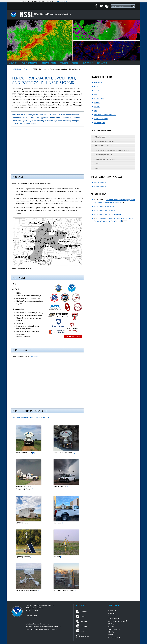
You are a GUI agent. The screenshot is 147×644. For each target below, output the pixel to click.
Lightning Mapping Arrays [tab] (104, 159)
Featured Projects (102, 77)
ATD (96, 86)
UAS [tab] (95, 168)
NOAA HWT (99, 98)
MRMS (97, 107)
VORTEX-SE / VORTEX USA (105, 115)
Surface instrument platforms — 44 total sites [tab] (111, 150)
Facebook (82, 612)
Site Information (114, 629)
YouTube (82, 626)
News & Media (88, 63)
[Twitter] (101, 6)
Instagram (82, 621)
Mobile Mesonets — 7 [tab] (102, 146)
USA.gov (111, 627)
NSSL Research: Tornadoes (104, 206)
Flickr (80, 631)
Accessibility (113, 618)
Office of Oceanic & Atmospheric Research (41, 629)
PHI (96, 111)
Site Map (111, 632)
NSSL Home (17, 69)
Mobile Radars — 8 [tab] (101, 137)
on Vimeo (35, 356)
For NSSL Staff (113, 637)
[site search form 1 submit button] (133, 6)
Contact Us (112, 610)
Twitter (81, 616)
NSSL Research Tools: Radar (105, 210)
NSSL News (83, 636)
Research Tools (49, 63)
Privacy (111, 616)
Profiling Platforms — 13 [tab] (103, 141)
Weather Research (30, 63)
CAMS (97, 90)
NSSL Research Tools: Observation (107, 214)
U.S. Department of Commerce (37, 624)
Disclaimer (112, 613)
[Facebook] (96, 6)
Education (102, 63)
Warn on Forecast (101, 119)
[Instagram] (107, 6)
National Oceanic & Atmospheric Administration (43, 627)
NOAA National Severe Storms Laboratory (45, 14)
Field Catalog (99, 182)
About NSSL (13, 63)
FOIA (110, 624)
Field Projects (99, 123)
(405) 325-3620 (31, 616)
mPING (97, 103)
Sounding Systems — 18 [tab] (102, 155)
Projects (64, 63)
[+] (32, 269)
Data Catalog (99, 186)
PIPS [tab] (95, 164)
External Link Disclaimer (117, 621)
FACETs (97, 94)
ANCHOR (98, 82)
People (75, 63)
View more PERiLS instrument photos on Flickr (30, 417)
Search (111, 635)
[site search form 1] (121, 6)
